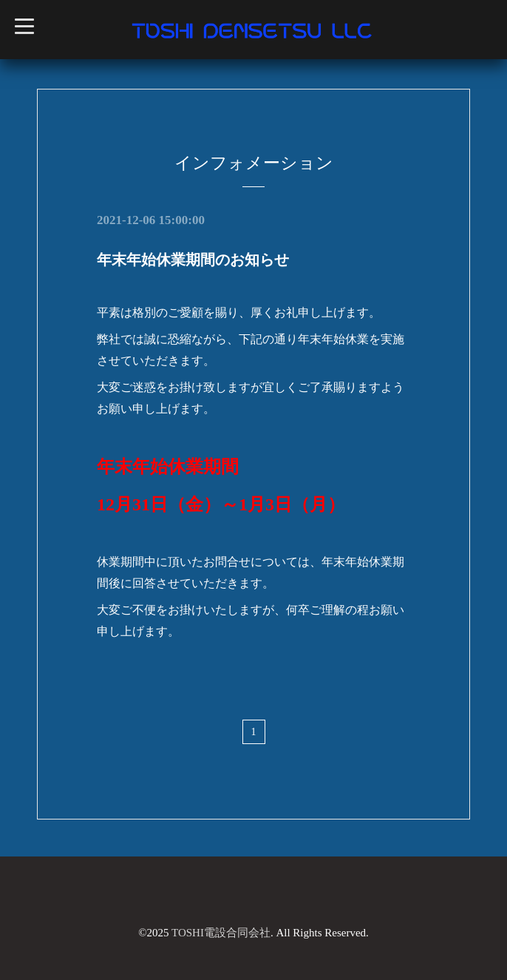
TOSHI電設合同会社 (221, 933)
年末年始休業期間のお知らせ (193, 260)
